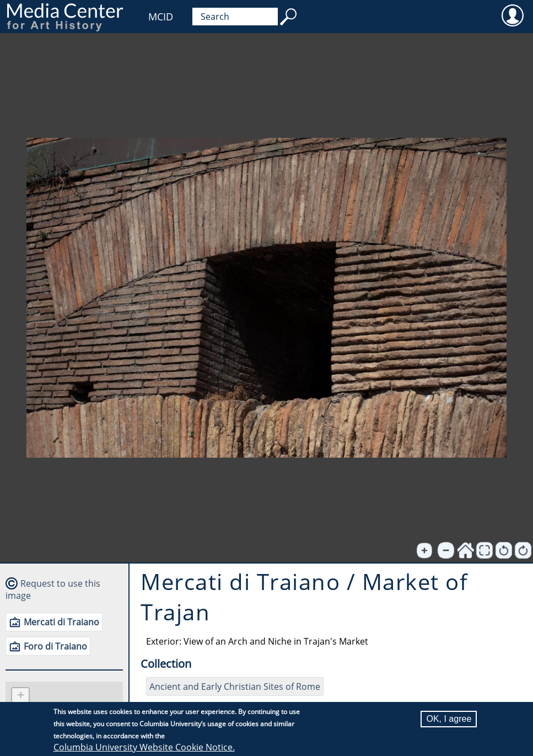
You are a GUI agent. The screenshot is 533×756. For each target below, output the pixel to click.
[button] (20, 697)
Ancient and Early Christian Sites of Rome (235, 687)
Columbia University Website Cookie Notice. (144, 747)
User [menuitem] (512, 15)
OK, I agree (449, 719)
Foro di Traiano (55, 646)
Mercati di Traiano (61, 622)
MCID (161, 17)
